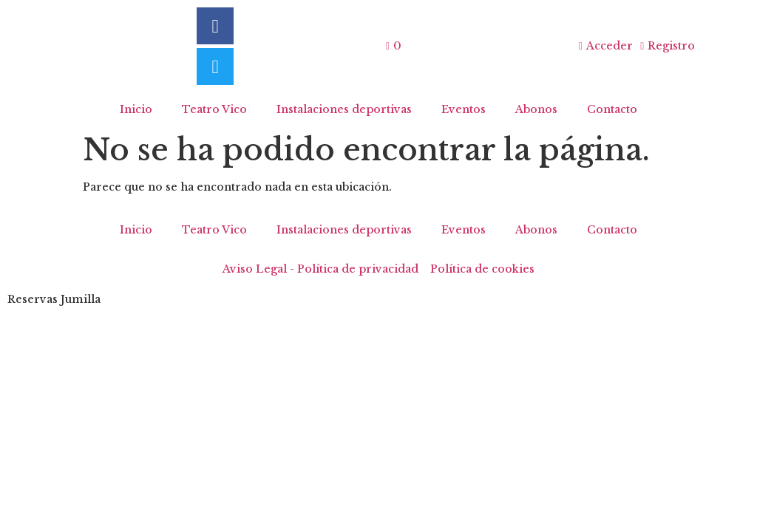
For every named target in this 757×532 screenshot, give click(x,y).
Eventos (464, 109)
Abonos (536, 109)
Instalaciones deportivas (344, 109)
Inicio (136, 109)
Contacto (612, 109)
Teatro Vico (214, 109)
